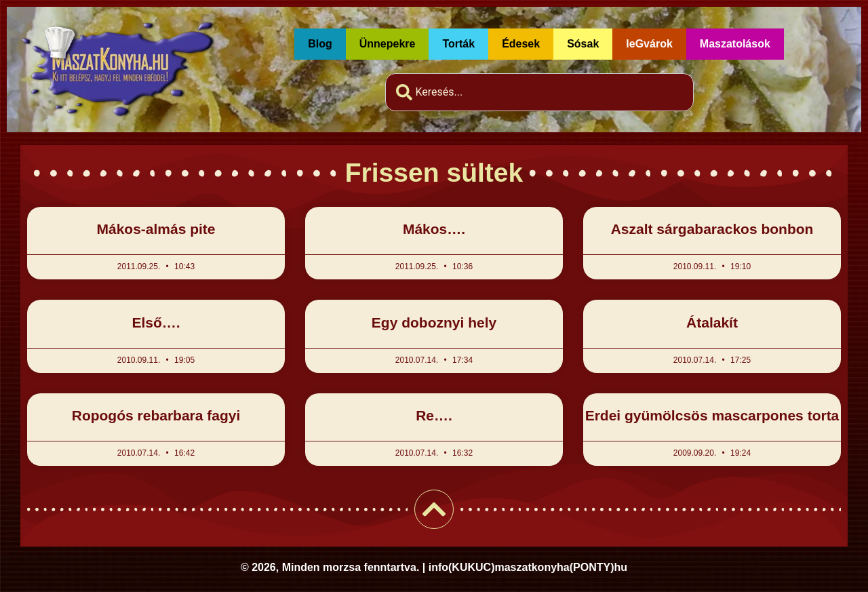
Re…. (434, 415)
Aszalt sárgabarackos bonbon (712, 229)
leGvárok (649, 44)
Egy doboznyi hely (434, 322)
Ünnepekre (388, 44)
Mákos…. (434, 229)
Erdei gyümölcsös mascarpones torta (712, 415)
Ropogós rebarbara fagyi (156, 415)
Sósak (583, 44)
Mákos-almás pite (156, 229)
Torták (458, 44)
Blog (320, 44)
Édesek (521, 44)
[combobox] (539, 92)
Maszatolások (735, 44)
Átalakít (712, 322)
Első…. (156, 322)
